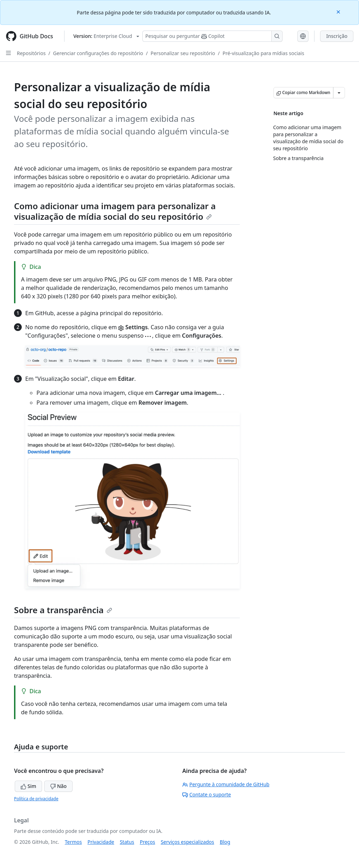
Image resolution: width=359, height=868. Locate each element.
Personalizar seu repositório (183, 53)
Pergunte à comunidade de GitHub (226, 784)
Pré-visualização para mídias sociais (263, 53)
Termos (73, 842)
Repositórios (31, 53)
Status (127, 842)
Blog (225, 842)
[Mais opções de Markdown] (339, 93)
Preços (148, 842)
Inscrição (337, 36)
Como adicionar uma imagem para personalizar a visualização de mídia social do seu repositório (115, 211)
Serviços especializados (187, 842)
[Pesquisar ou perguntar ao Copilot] (212, 36)
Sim (28, 786)
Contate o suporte (207, 794)
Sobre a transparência (63, 610)
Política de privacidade (36, 799)
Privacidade (101, 842)
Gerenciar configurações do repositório (98, 53)
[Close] (339, 11)
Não (58, 786)
